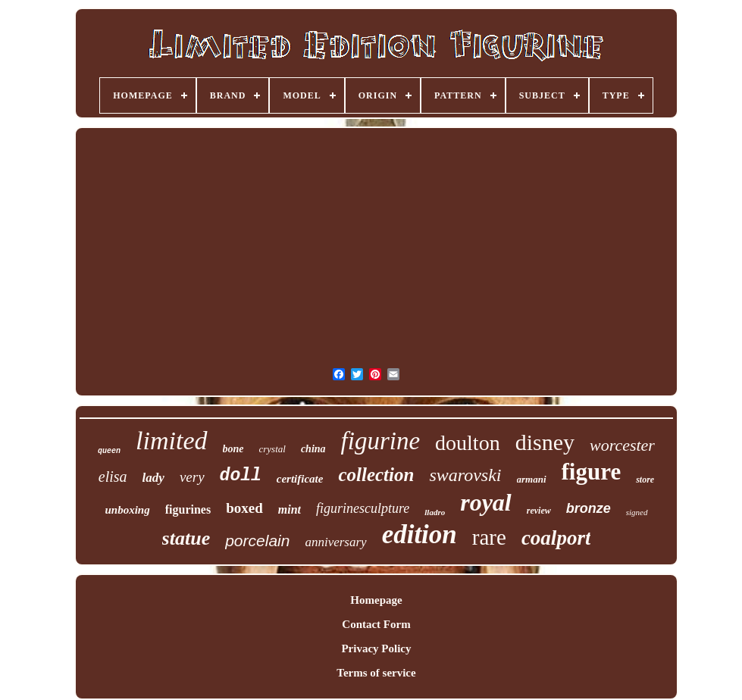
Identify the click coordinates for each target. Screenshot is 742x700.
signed (637, 512)
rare (489, 537)
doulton (468, 443)
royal (486, 502)
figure (592, 472)
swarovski (465, 475)
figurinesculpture (363, 508)
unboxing (128, 510)
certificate (300, 479)
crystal (272, 449)
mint (290, 509)
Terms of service (376, 673)
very (192, 477)
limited (171, 441)
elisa (113, 477)
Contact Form (376, 624)
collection (376, 475)
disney (545, 442)
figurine (381, 441)
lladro (435, 512)
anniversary (335, 542)
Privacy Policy (376, 648)
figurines (188, 509)
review (539, 511)
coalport (556, 538)
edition (420, 534)
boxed (244, 508)
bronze (589, 508)
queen (109, 451)
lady (153, 478)
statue (186, 538)
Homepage (376, 600)
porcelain (257, 541)
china (313, 449)
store (645, 480)
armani (532, 479)
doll (241, 476)
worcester (622, 445)
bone (233, 449)
